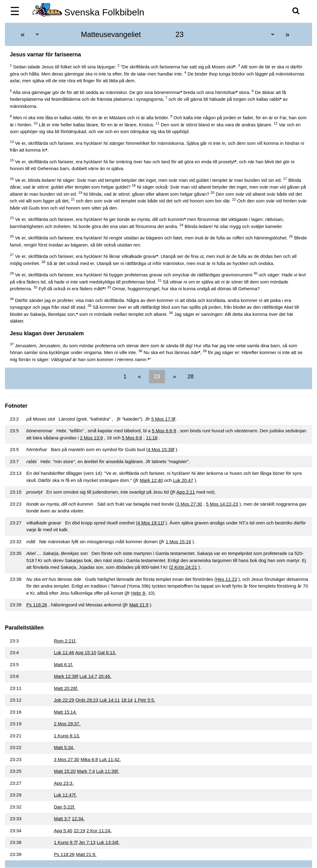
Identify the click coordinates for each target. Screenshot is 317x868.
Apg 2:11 (186, 492)
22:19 (79, 831)
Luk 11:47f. (65, 795)
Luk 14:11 (110, 700)
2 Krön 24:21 (184, 567)
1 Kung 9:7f (66, 842)
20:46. (105, 676)
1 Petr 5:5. (144, 700)
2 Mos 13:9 (91, 438)
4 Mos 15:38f (161, 449)
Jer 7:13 (87, 842)
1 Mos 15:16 (178, 542)
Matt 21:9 (139, 605)
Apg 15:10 (86, 652)
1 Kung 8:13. (67, 736)
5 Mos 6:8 (132, 438)
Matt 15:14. (65, 712)
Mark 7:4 (86, 771)
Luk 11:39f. (108, 771)
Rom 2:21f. (65, 641)
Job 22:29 (64, 700)
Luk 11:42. (110, 759)
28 (190, 377)
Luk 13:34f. (108, 842)
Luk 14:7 (88, 676)
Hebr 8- (139, 593)
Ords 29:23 (87, 700)
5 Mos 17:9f (163, 419)
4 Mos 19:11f (151, 523)
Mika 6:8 (89, 759)
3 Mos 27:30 (189, 504)
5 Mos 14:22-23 (222, 504)
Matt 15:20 (65, 771)
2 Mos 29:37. (67, 724)
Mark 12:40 (151, 480)
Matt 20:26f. (66, 688)
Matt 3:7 (62, 819)
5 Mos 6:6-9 (164, 431)
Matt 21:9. (86, 854)
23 (157, 377)
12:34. (78, 819)
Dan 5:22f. (64, 807)
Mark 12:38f (66, 676)
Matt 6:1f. (64, 664)
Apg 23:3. (64, 783)
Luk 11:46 (64, 652)
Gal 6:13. (107, 652)
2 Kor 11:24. (99, 831)
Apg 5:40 (63, 831)
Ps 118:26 (37, 605)
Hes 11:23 (227, 579)
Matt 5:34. (64, 747)
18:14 (127, 700)
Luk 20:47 (183, 480)
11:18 (152, 438)
